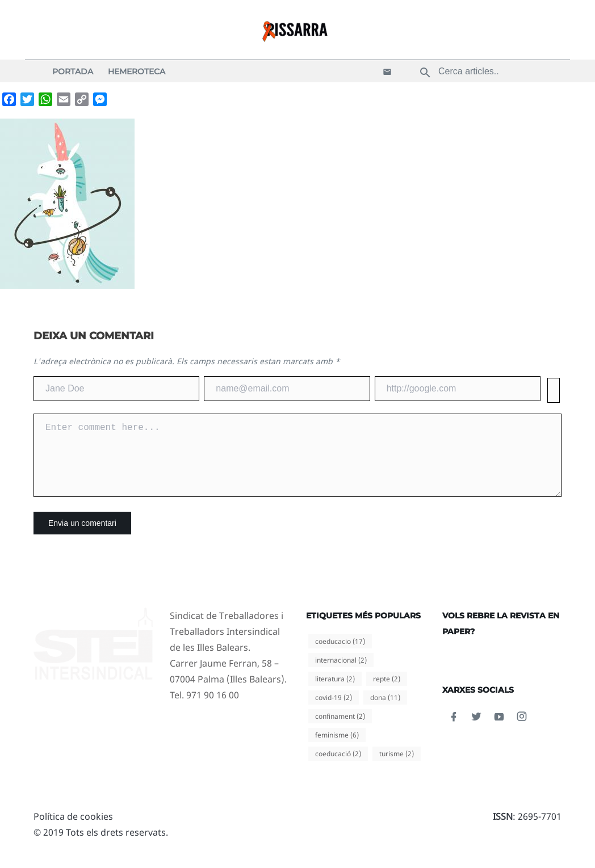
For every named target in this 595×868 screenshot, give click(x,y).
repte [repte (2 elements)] (387, 692)
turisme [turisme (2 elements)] (397, 767)
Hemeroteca (137, 71)
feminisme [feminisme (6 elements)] (337, 749)
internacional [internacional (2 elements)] (341, 674)
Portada (73, 71)
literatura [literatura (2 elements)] (335, 692)
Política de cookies (73, 830)
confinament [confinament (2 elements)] (340, 730)
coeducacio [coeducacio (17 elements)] (340, 655)
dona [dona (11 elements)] (385, 711)
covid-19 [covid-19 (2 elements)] (334, 711)
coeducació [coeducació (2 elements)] (338, 767)
